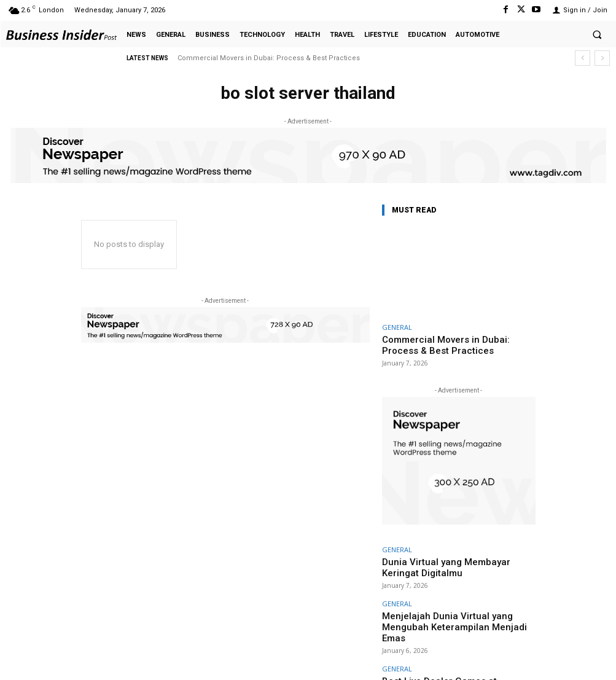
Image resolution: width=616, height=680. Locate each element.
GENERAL (397, 327)
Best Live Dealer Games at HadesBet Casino (450, 646)
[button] (597, 34)
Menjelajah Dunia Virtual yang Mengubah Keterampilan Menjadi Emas (448, 601)
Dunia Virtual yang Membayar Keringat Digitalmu (458, 557)
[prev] (583, 58)
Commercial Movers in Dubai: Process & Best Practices (269, 58)
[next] (602, 58)
